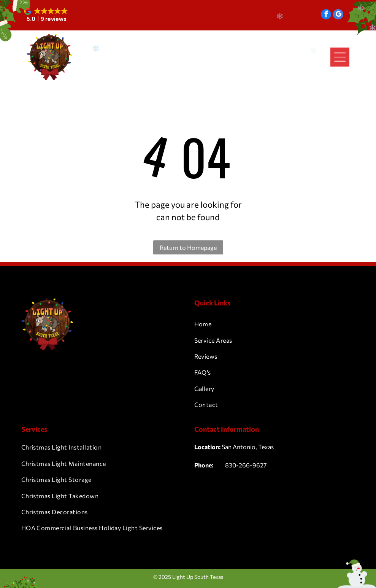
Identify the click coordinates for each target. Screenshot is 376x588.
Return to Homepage (188, 247)
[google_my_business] (338, 15)
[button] (47, 15)
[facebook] (326, 15)
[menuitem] (275, 324)
